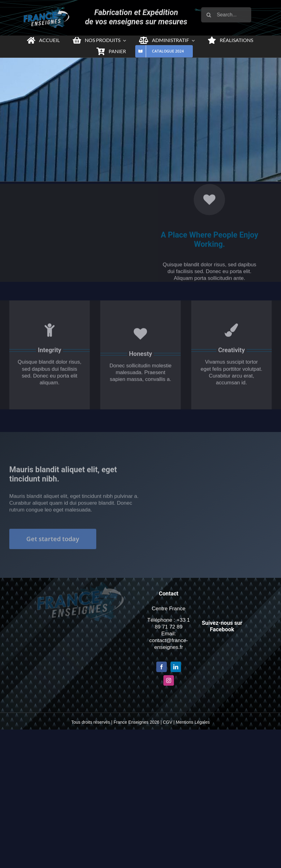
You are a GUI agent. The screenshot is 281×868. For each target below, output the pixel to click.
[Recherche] (211, 15)
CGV (167, 722)
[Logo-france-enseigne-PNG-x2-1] (44, 10)
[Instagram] (169, 680)
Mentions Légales (193, 722)
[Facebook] (162, 667)
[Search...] (229, 15)
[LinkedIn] (176, 667)
